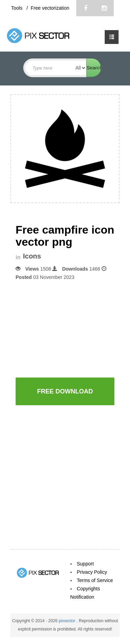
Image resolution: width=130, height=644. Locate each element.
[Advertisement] (73, 328)
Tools (18, 8)
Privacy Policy (92, 572)
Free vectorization (50, 8)
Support (85, 564)
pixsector (67, 621)
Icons (32, 256)
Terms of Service (95, 580)
